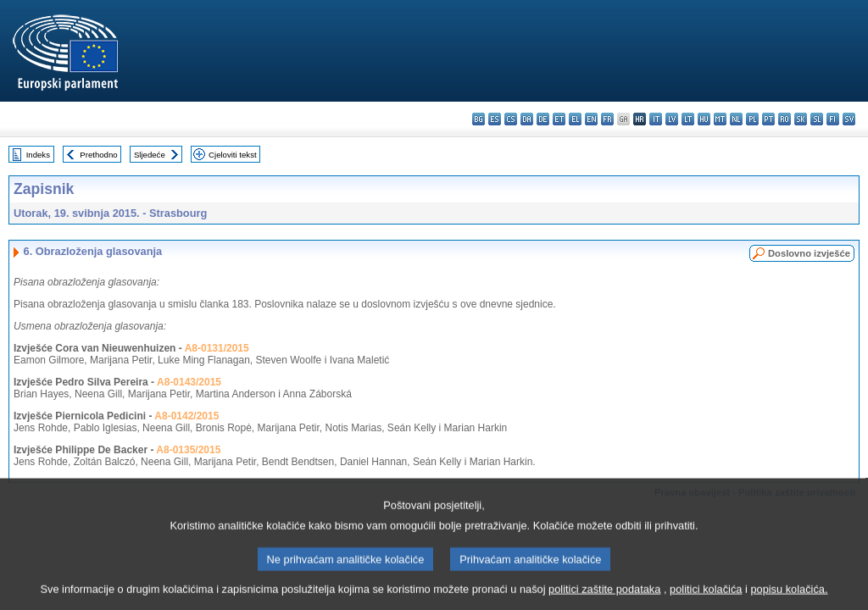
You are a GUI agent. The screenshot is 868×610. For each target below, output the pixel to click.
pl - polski (752, 119)
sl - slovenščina (817, 119)
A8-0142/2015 (186, 416)
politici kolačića (706, 598)
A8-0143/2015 (189, 382)
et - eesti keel (559, 119)
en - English (591, 119)
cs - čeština (511, 119)
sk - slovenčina (801, 119)
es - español (495, 119)
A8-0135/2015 (188, 450)
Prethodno (98, 155)
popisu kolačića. (789, 598)
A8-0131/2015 (217, 348)
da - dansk (527, 119)
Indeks (38, 155)
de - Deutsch (543, 119)
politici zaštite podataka (604, 598)
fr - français (607, 119)
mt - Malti (720, 119)
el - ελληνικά (575, 119)
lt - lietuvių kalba (688, 119)
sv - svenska (849, 119)
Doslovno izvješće (809, 253)
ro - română (785, 119)
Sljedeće (150, 155)
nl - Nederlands (736, 119)
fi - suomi (833, 119)
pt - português (768, 119)
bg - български (479, 119)
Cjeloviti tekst (233, 155)
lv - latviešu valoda (672, 119)
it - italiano (656, 119)
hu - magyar (704, 119)
